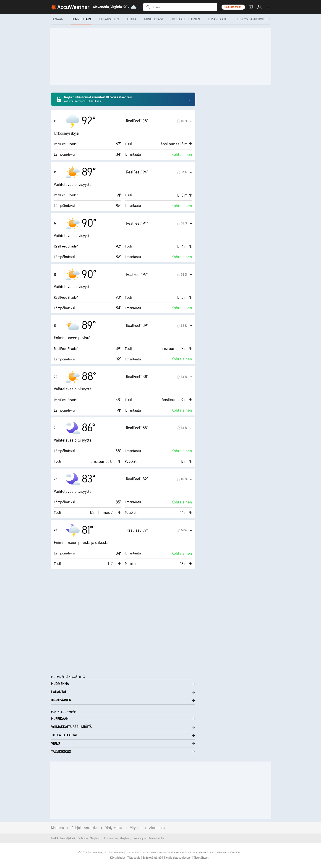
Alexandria (157, 828)
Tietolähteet (201, 858)
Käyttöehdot (118, 858)
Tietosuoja (134, 858)
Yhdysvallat (114, 828)
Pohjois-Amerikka (85, 828)
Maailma (57, 828)
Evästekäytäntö (152, 858)
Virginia (136, 828)
